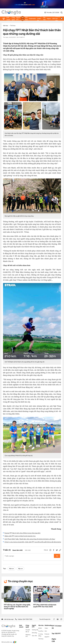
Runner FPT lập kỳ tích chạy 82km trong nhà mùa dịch (22, 533)
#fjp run (20, 566)
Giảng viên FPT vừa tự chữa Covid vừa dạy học (20, 536)
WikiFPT (47, 635)
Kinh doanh (8, 18)
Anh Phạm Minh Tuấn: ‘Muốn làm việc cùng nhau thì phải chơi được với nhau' (30, 539)
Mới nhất (28, 550)
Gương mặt (35, 628)
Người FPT (18, 18)
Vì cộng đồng (40, 633)
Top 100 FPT (56, 631)
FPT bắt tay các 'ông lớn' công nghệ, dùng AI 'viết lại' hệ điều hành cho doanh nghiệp (17, 605)
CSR (53, 19)
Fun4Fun (41, 629)
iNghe (49, 19)
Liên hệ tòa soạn (8, 617)
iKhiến (40, 626)
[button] (61, 594)
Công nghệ (13, 18)
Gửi (57, 556)
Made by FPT (28, 633)
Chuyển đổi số (28, 628)
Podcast (47, 632)
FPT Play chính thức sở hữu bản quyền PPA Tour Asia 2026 (45, 604)
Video (46, 626)
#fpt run (11, 566)
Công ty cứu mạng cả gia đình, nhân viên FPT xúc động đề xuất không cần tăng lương (33, 542)
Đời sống (34, 630)
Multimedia (32, 19)
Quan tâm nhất (17, 550)
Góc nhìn (34, 633)
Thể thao (26, 18)
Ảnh (46, 629)
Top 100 (44, 18)
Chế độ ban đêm (59, 19)
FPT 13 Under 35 (39, 19)
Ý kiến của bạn (32, 556)
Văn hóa (23, 18)
